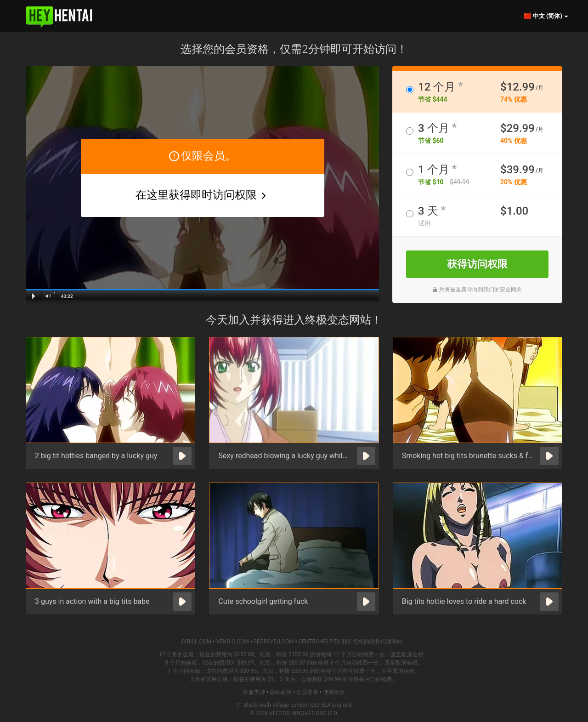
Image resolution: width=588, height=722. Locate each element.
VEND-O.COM (232, 642)
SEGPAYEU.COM (274, 642)
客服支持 (254, 692)
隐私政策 (281, 692)
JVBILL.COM (196, 642)
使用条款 (334, 692)
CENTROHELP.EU (319, 642)
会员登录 (307, 692)
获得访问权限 (477, 264)
